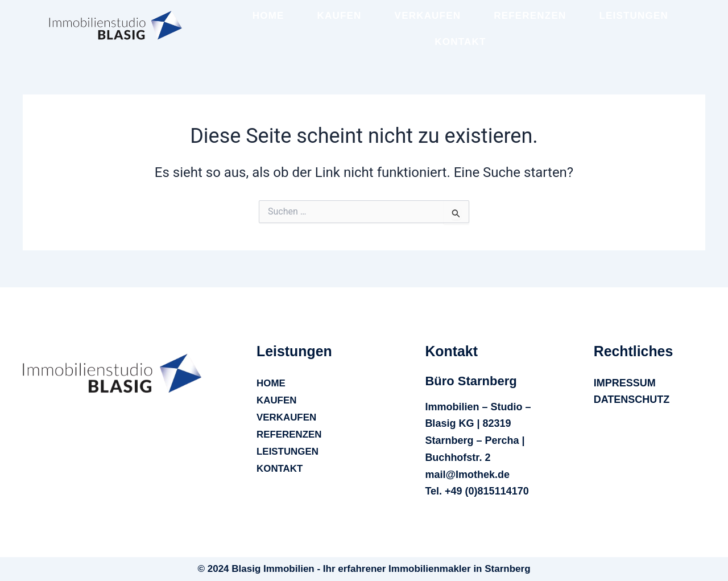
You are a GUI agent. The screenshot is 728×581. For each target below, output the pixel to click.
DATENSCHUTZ (632, 399)
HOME (268, 16)
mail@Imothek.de (467, 475)
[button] (296, 351)
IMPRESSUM (625, 383)
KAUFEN (340, 16)
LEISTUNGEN (634, 16)
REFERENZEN (530, 16)
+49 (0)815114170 (487, 491)
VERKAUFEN (428, 16)
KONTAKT (460, 42)
